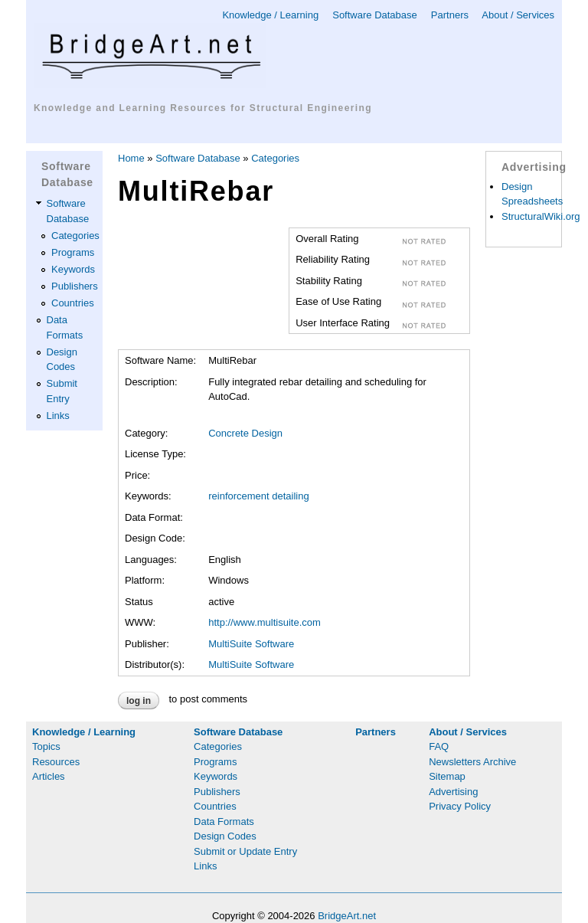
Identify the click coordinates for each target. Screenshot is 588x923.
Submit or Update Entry (245, 851)
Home (131, 158)
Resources (56, 762)
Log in (139, 701)
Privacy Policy (460, 806)
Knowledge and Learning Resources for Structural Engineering (203, 108)
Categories (75, 236)
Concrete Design (245, 433)
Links (58, 416)
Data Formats (224, 822)
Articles (49, 776)
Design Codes (225, 836)
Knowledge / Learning (270, 15)
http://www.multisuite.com (265, 622)
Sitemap (447, 776)
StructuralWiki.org (541, 216)
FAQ (439, 746)
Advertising (453, 792)
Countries (73, 303)
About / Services (518, 15)
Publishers (75, 286)
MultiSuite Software (251, 644)
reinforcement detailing (259, 496)
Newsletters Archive (472, 762)
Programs (73, 252)
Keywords (73, 269)
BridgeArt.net (347, 916)
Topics (46, 746)
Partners (450, 15)
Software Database (375, 15)
